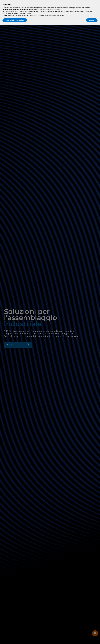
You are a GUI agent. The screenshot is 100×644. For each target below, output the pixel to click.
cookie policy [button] (57, 10)
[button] (97, 5)
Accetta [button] (92, 20)
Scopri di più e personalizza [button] (15, 20)
